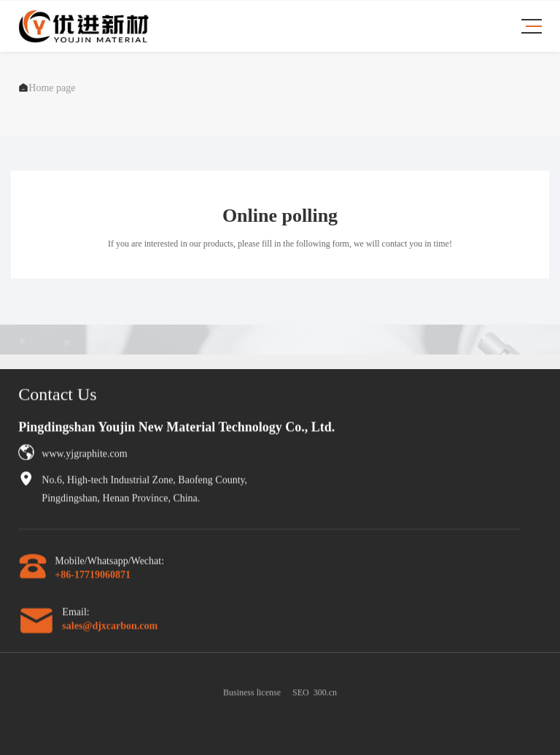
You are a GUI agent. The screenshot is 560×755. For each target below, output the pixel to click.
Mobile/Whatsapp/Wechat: (109, 564)
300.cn (325, 697)
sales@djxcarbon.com (110, 628)
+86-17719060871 (93, 577)
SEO (301, 697)
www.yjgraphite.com (84, 456)
